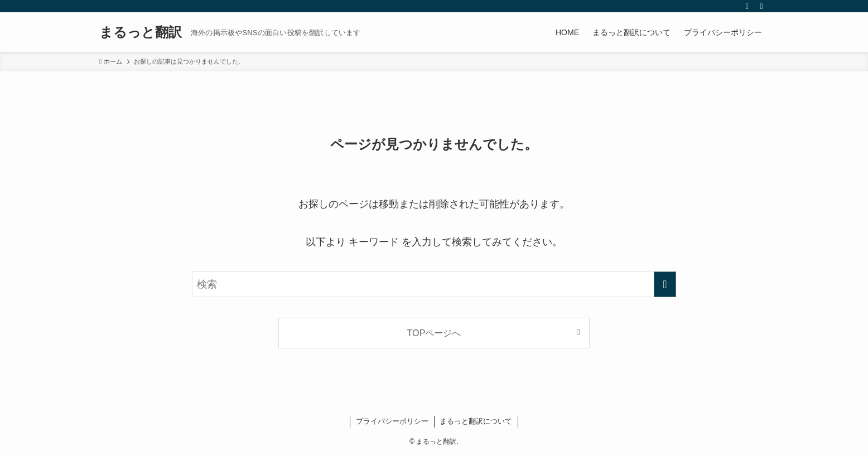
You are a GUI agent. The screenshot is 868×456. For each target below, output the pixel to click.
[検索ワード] (434, 284)
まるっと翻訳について (476, 421)
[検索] (761, 6)
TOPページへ (434, 333)
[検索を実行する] (665, 284)
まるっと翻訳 (141, 32)
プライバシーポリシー (392, 421)
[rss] (747, 6)
